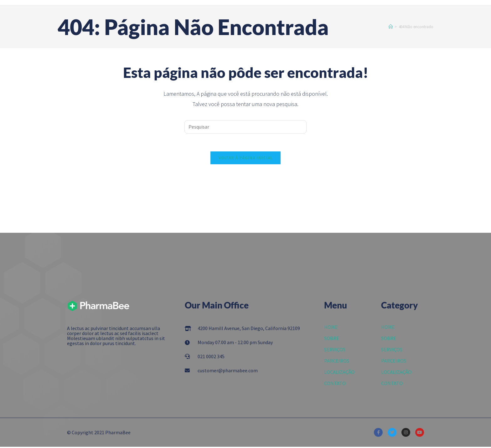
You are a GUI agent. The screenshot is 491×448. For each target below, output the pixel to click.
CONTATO (335, 384)
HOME (331, 328)
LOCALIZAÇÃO (339, 373)
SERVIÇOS (335, 351)
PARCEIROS (337, 362)
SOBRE (332, 339)
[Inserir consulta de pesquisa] (246, 127)
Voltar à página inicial (246, 159)
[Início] (391, 27)
